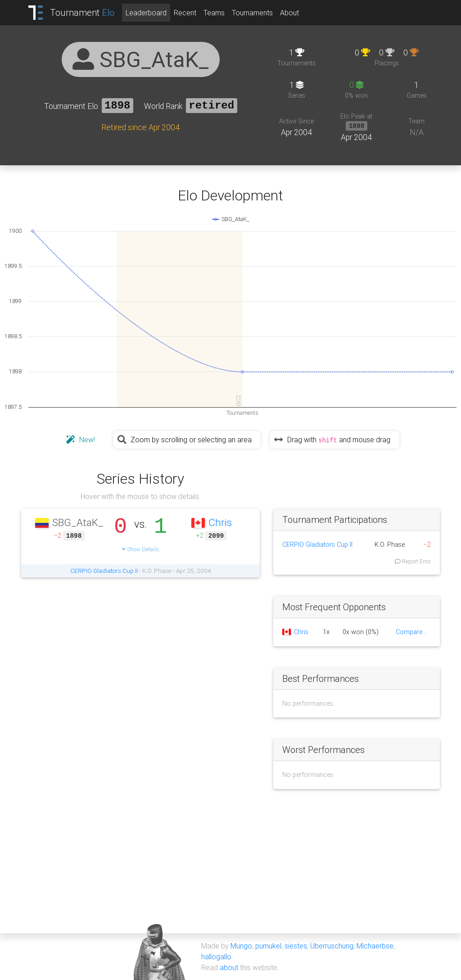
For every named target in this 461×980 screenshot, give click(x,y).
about (229, 967)
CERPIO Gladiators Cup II (104, 571)
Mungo (241, 946)
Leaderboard (146, 13)
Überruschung (332, 946)
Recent (185, 13)
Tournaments (252, 13)
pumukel (268, 946)
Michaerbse (375, 946)
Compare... (411, 632)
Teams (214, 13)
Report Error (413, 561)
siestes (296, 946)
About (289, 13)
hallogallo (216, 957)
